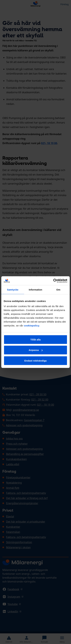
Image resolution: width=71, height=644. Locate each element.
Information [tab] (35, 290)
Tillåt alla (35, 339)
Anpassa (36, 350)
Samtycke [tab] (13, 290)
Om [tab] (58, 290)
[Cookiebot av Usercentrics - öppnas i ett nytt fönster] (53, 281)
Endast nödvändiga (35, 360)
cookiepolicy (32, 325)
